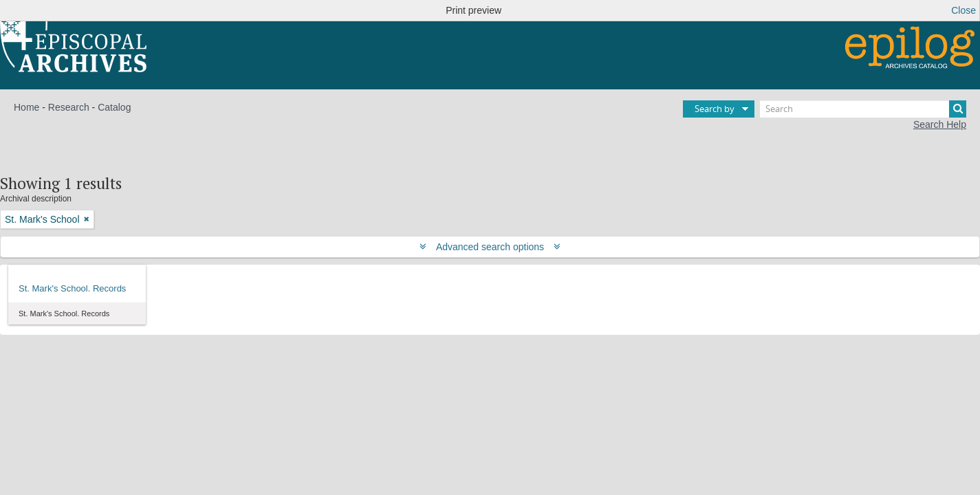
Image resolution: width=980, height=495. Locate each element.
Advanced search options (490, 247)
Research (69, 107)
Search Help (940, 124)
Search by (715, 109)
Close (963, 10)
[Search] (863, 109)
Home (26, 107)
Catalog (114, 107)
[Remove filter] (87, 219)
